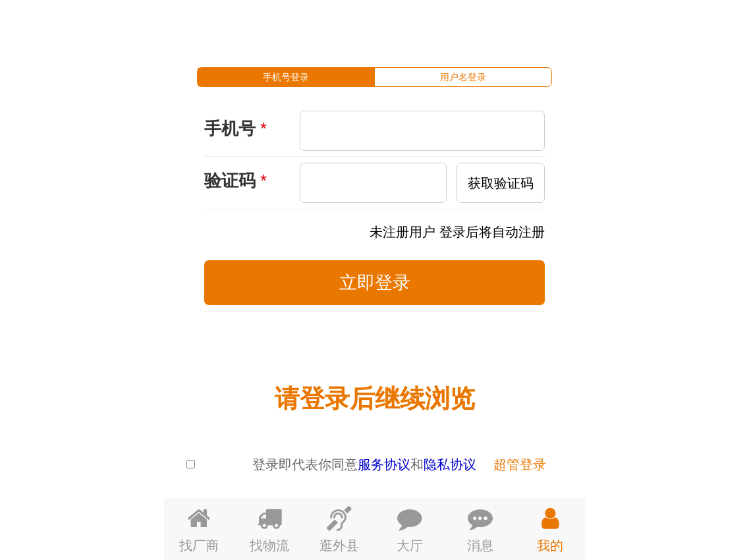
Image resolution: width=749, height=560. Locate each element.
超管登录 (520, 464)
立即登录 (375, 282)
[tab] (286, 77)
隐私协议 (450, 464)
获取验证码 (501, 183)
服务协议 (384, 464)
